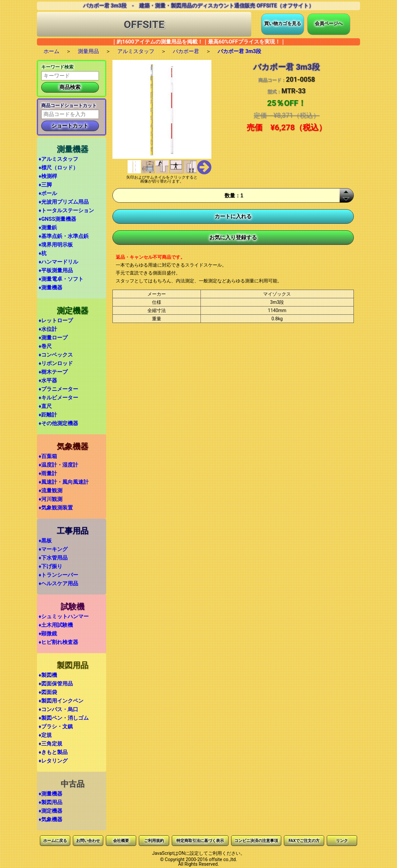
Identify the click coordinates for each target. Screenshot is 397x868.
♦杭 (43, 253)
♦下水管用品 (53, 558)
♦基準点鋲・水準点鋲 (64, 236)
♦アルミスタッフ (58, 159)
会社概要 (121, 841)
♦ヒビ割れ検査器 (58, 642)
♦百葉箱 (48, 456)
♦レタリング (53, 761)
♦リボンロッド (56, 363)
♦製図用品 (50, 802)
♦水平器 (48, 380)
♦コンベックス (56, 355)
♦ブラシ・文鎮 (56, 726)
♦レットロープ (56, 320)
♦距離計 (48, 415)
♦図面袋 (48, 692)
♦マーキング (53, 549)
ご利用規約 (154, 841)
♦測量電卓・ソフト (61, 279)
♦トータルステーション (66, 210)
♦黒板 (45, 541)
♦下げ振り (50, 566)
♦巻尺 (45, 346)
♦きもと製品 (53, 752)
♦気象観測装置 (56, 508)
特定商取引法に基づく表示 (200, 841)
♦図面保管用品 (56, 684)
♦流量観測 (50, 491)
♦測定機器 (50, 811)
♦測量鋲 (48, 228)
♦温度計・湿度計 (58, 465)
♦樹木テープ (53, 372)
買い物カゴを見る (283, 23)
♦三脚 (45, 185)
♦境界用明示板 (56, 245)
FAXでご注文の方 (304, 841)
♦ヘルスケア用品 (58, 583)
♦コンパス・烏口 (58, 709)
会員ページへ (329, 23)
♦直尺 (45, 406)
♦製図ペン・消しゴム (64, 718)
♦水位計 (48, 329)
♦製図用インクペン (61, 701)
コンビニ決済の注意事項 (256, 841)
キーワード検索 (57, 67)
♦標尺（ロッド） (58, 168)
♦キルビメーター (58, 398)
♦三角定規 (50, 744)
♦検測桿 (48, 176)
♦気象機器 (50, 819)
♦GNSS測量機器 (57, 219)
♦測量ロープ (53, 338)
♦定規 (45, 735)
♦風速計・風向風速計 (64, 482)
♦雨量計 (48, 473)
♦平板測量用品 (56, 270)
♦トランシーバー (58, 575)
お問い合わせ (88, 841)
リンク (342, 841)
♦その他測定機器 (58, 423)
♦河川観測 (50, 499)
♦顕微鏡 (48, 634)
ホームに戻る (55, 841)
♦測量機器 (50, 288)
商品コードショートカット (69, 105)
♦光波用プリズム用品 (64, 202)
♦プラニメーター (58, 389)
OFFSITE (144, 24)
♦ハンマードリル (58, 262)
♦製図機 (48, 675)
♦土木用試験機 (56, 625)
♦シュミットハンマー (64, 616)
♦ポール (48, 193)
